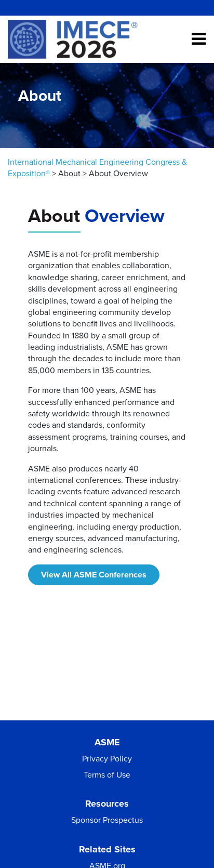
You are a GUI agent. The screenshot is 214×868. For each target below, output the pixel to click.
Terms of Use (107, 775)
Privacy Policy (107, 759)
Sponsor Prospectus (107, 820)
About (69, 174)
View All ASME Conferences (94, 575)
